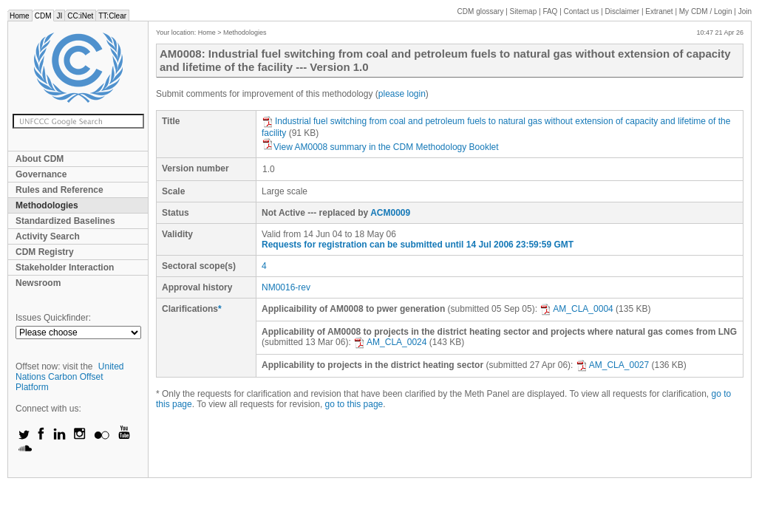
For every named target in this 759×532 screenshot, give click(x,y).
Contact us (582, 11)
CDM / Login (707, 11)
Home (20, 16)
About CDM (40, 159)
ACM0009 (390, 213)
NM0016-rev (286, 287)
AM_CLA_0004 (576, 309)
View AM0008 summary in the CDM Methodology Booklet (380, 147)
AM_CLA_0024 (390, 342)
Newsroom (38, 283)
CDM (43, 16)
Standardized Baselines (65, 221)
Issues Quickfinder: (53, 318)
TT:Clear (112, 16)
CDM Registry (45, 252)
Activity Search (48, 236)
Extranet (659, 11)
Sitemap (524, 11)
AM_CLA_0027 (612, 365)
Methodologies (47, 205)
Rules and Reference (59, 190)
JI (59, 16)
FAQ (550, 11)
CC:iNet (80, 16)
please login (402, 94)
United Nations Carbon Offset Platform (70, 377)
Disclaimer (623, 11)
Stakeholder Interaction (65, 267)
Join (745, 11)
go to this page (354, 404)
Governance (41, 174)
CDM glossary (481, 11)
